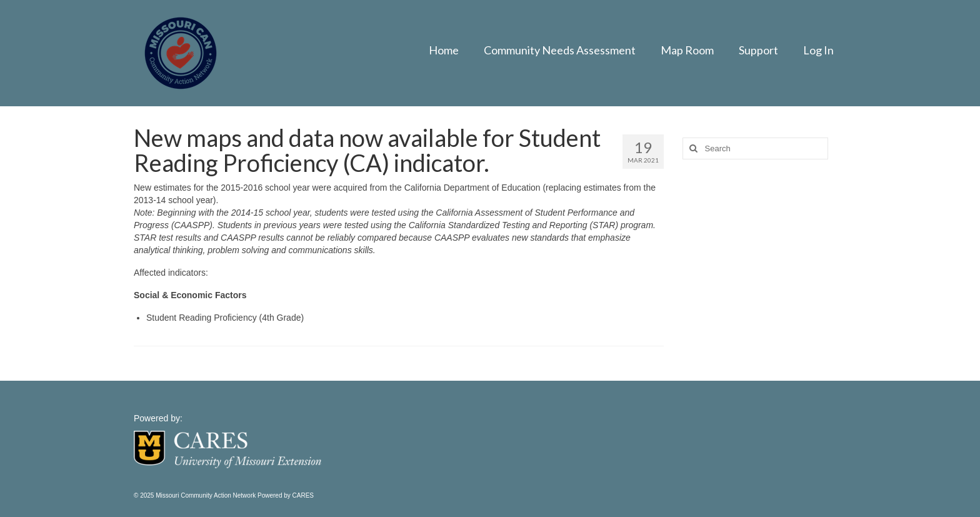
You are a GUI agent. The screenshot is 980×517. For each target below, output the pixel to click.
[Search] (692, 148)
